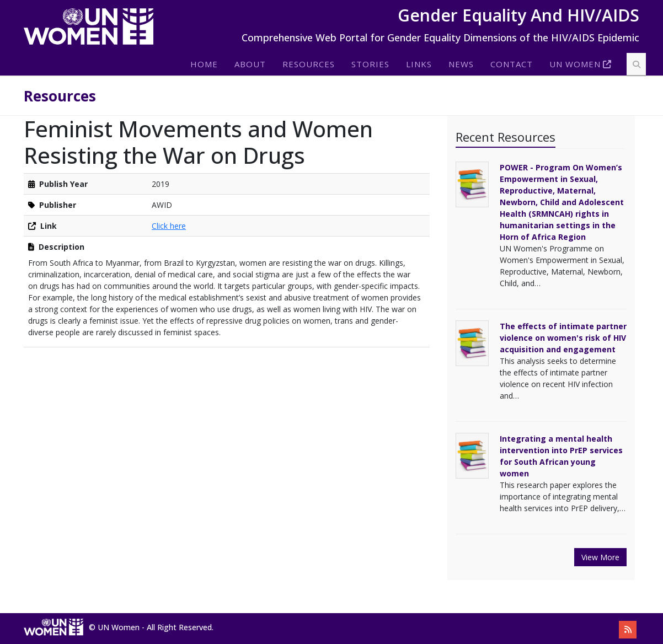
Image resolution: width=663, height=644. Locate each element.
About (250, 64)
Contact (512, 64)
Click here (169, 226)
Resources (309, 64)
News (461, 64)
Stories (370, 64)
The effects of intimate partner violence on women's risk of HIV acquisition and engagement (563, 338)
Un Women (575, 64)
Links (419, 64)
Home (204, 64)
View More (600, 557)
